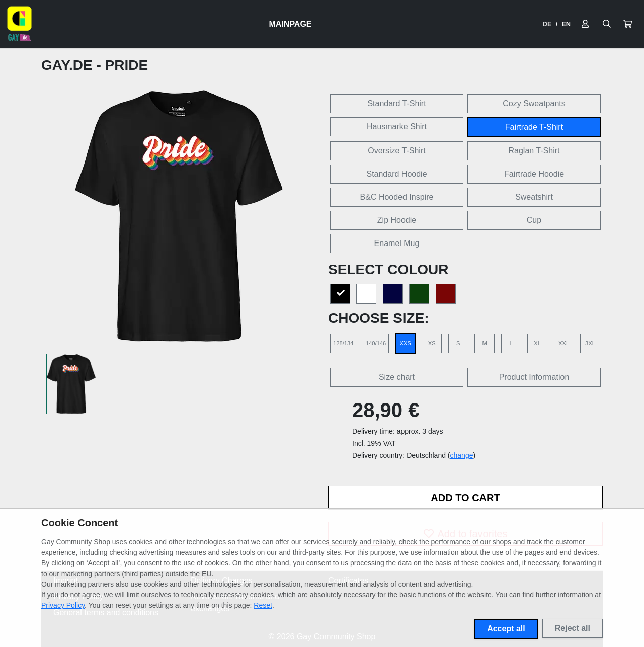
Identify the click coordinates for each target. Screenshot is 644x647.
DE (547, 24)
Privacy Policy (63, 605)
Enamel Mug (397, 243)
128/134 (343, 343)
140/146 (376, 343)
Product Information (534, 377)
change (462, 455)
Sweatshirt (534, 197)
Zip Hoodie (397, 220)
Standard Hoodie (396, 174)
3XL (590, 343)
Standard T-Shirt (396, 103)
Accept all (506, 629)
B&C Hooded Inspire (397, 197)
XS (432, 343)
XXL (564, 343)
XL (537, 343)
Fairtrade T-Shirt (534, 127)
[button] (627, 24)
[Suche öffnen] (607, 24)
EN (566, 24)
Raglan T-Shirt (534, 151)
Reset (263, 605)
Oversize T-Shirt (396, 151)
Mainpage (291, 24)
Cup (534, 220)
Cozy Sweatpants (534, 103)
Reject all (573, 628)
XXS (406, 343)
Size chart (397, 377)
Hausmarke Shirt (397, 127)
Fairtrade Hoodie (534, 174)
